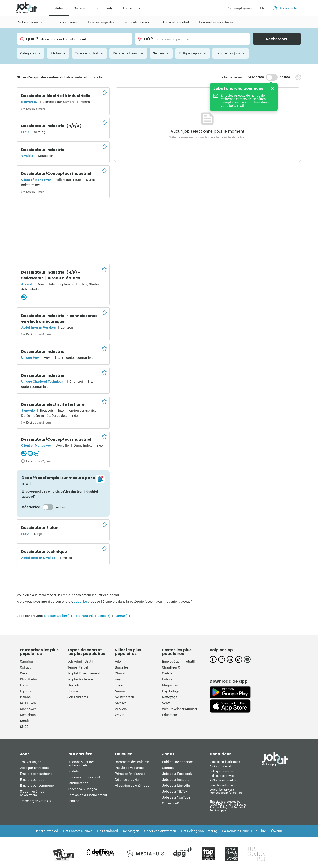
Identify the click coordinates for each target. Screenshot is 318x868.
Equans (26, 691)
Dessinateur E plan (40, 528)
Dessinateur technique (44, 552)
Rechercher (277, 39)
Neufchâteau (124, 697)
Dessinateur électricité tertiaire (53, 404)
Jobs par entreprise (34, 768)
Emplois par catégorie (36, 774)
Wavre (119, 715)
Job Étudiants (78, 697)
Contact (168, 768)
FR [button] (262, 8)
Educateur (170, 715)
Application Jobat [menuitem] (176, 22)
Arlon (119, 661)
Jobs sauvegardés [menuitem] (101, 22)
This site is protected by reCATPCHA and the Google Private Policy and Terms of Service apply (228, 806)
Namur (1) (122, 616)
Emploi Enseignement (84, 673)
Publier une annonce (177, 762)
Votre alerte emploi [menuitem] (138, 22)
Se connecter (285, 8)
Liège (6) (104, 616)
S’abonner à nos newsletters (32, 793)
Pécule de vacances (130, 768)
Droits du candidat (222, 766)
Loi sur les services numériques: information (226, 791)
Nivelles (121, 703)
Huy (118, 679)
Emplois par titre (32, 780)
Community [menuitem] (104, 8)
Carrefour (27, 661)
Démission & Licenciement (87, 795)
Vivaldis (27, 156)
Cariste (167, 673)
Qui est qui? (171, 803)
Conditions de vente (222, 785)
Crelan (25, 673)
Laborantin (170, 679)
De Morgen (131, 831)
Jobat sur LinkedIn (176, 786)
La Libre (260, 831)
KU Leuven (28, 703)
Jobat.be (80, 602)
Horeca (73, 691)
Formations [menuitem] (131, 8)
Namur (120, 691)
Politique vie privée (222, 776)
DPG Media (28, 679)
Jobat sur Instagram (177, 780)
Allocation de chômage (132, 786)
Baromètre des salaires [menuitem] (216, 22)
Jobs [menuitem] (59, 8)
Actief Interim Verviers (38, 327)
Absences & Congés (82, 789)
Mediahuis (28, 715)
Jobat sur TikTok (175, 791)
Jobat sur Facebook (177, 774)
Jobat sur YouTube (176, 797)
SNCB (24, 727)
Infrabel (26, 697)
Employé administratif (179, 661)
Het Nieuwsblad (46, 831)
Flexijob (73, 685)
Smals (25, 721)
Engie (24, 685)
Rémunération (78, 783)
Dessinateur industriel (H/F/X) (51, 126)
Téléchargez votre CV (36, 801)
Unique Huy (30, 358)
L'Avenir (276, 831)
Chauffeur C (171, 667)
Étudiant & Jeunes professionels (81, 763)
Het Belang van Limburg (199, 831)
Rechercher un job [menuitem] (30, 22)
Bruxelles (122, 667)
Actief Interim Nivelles (38, 558)
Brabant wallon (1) (58, 616)
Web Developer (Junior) (180, 709)
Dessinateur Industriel (43, 351)
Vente (166, 703)
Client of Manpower (36, 180)
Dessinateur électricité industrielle (56, 96)
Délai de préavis (127, 780)
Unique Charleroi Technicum (43, 381)
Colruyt (25, 667)
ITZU (25, 132)
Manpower (28, 709)
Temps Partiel (78, 667)
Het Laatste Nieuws (78, 831)
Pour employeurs (239, 8)
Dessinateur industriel (43, 150)
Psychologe (171, 691)
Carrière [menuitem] (79, 8)
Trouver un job (31, 762)
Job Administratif (80, 661)
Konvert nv (29, 102)
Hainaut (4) (85, 616)
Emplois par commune (37, 786)
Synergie (28, 410)
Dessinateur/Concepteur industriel (56, 174)
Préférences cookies (223, 780)
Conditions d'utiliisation (225, 762)
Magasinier (170, 685)
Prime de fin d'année (130, 774)
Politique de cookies (222, 771)
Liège (119, 685)
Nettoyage (170, 697)
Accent (26, 284)
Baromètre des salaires (132, 762)
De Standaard (108, 831)
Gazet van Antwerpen (160, 831)
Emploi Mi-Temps (80, 679)
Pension (73, 801)
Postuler (74, 771)
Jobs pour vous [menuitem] (65, 22)
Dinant (120, 673)
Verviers (121, 709)
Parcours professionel (84, 777)
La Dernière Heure (235, 831)
